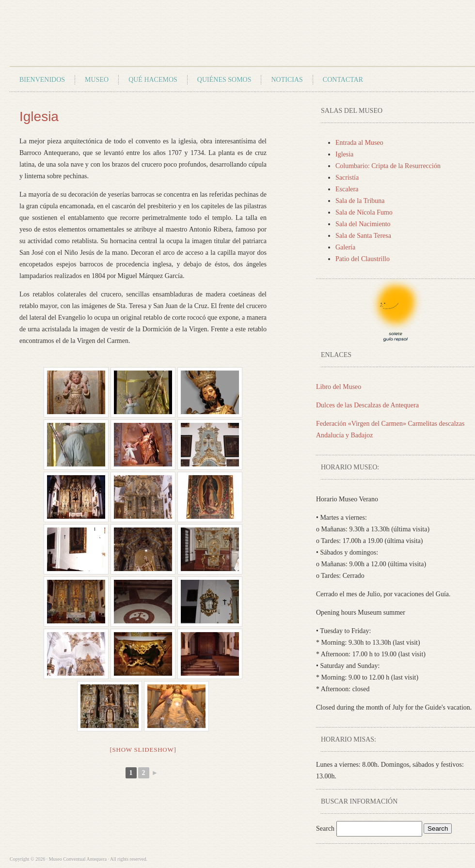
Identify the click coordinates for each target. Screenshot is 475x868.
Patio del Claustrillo (363, 259)
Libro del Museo (339, 387)
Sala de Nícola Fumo (364, 212)
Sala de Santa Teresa (363, 236)
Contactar (343, 80)
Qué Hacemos (153, 80)
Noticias (287, 80)
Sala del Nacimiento (363, 224)
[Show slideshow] (143, 750)
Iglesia (344, 154)
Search (326, 829)
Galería (345, 247)
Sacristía (347, 178)
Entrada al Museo (359, 143)
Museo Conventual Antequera (123, 37)
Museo (97, 80)
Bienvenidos (42, 80)
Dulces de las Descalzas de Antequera (367, 405)
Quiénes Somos (224, 80)
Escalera (347, 189)
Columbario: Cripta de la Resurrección (388, 166)
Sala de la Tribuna (360, 201)
